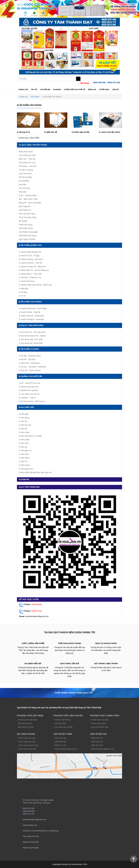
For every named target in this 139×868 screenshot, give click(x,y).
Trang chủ (23, 90)
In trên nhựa (24, 432)
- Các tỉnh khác (60, 723)
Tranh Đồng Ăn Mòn (27, 155)
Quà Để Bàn (24, 181)
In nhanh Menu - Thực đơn (30, 274)
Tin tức (34, 90)
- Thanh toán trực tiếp (99, 720)
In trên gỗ (23, 429)
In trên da (23, 447)
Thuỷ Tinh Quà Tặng (28, 217)
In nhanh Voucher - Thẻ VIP (31, 263)
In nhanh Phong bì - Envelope (31, 319)
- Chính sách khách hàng (28, 745)
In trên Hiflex (24, 458)
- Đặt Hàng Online (25, 723)
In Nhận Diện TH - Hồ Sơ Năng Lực (34, 270)
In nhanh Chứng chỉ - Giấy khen (32, 267)
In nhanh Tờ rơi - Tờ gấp (29, 256)
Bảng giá (92, 90)
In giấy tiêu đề (51, 132)
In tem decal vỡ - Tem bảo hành (32, 332)
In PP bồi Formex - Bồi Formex (32, 401)
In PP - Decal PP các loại (29, 383)
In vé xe (22, 296)
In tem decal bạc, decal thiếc (31, 343)
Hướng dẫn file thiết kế (75, 90)
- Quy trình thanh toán (99, 727)
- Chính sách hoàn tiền (27, 749)
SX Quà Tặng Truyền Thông (33, 145)
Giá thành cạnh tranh (106, 664)
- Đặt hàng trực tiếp (25, 727)
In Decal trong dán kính (29, 387)
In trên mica (24, 443)
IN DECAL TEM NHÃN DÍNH (31, 325)
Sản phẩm (35, 97)
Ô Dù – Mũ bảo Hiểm (28, 195)
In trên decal (24, 418)
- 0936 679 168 (60, 738)
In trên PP (23, 461)
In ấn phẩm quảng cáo (30, 245)
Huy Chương (24, 188)
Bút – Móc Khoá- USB (28, 199)
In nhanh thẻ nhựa (27, 281)
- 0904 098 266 (60, 742)
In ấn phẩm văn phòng (30, 302)
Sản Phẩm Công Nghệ (28, 232)
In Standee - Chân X (27, 398)
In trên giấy (24, 414)
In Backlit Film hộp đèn (28, 390)
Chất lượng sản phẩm (33, 643)
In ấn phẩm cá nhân (29, 349)
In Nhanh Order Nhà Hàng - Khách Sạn (35, 285)
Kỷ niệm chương (26, 170)
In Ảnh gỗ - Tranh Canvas (30, 370)
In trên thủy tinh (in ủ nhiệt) (30, 436)
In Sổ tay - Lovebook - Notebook (32, 367)
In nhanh (57, 90)
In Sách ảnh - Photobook (29, 363)
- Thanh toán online (98, 723)
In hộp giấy (24, 288)
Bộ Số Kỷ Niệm (25, 177)
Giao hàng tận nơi (70, 664)
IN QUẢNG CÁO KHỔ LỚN (30, 376)
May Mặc (23, 192)
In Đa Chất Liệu (26, 407)
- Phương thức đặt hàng (27, 720)
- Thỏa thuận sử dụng (26, 738)
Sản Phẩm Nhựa (26, 228)
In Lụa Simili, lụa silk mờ (29, 394)
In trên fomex (24, 465)
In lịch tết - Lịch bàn (27, 359)
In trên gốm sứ (25, 450)
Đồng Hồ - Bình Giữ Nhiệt (30, 203)
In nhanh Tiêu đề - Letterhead (31, 316)
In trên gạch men (26, 469)
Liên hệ (115, 90)
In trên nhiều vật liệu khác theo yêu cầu (35, 472)
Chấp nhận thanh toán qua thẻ (73, 693)
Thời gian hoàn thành (69, 643)
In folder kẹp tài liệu (81, 132)
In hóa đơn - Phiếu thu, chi (30, 277)
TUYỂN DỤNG (104, 90)
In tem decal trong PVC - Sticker (32, 336)
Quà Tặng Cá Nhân (27, 239)
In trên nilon (24, 454)
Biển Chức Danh (26, 152)
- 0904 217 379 (60, 745)
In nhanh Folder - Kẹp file (29, 312)
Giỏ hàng (84, 83)
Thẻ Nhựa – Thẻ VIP (28, 166)
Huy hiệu (23, 184)
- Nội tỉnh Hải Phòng (62, 720)
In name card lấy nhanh (110, 132)
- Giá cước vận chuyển (63, 727)
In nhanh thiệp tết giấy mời (30, 252)
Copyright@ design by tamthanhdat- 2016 (70, 864)
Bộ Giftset (23, 221)
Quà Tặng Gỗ (25, 206)
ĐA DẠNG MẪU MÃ (33, 664)
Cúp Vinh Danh (25, 174)
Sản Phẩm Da (25, 210)
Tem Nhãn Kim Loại (27, 163)
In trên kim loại (25, 425)
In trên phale (24, 440)
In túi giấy (23, 292)
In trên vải (23, 421)
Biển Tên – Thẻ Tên (27, 159)
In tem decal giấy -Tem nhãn (31, 339)
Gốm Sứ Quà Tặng (27, 214)
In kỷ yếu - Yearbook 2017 (30, 356)
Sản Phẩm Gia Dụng (28, 236)
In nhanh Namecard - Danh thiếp (33, 308)
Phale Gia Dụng (26, 225)
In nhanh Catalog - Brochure (31, 259)
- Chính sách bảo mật (26, 742)
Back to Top (136, 859)
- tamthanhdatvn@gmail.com (66, 749)
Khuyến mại (45, 90)
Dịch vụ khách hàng (106, 643)
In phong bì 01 (23, 132)
